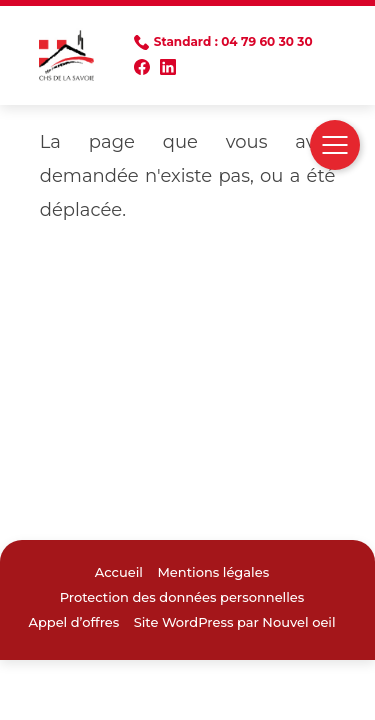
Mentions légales (213, 572)
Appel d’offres (73, 622)
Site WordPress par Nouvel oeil (235, 622)
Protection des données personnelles (182, 597)
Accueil (119, 572)
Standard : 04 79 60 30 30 (233, 41)
